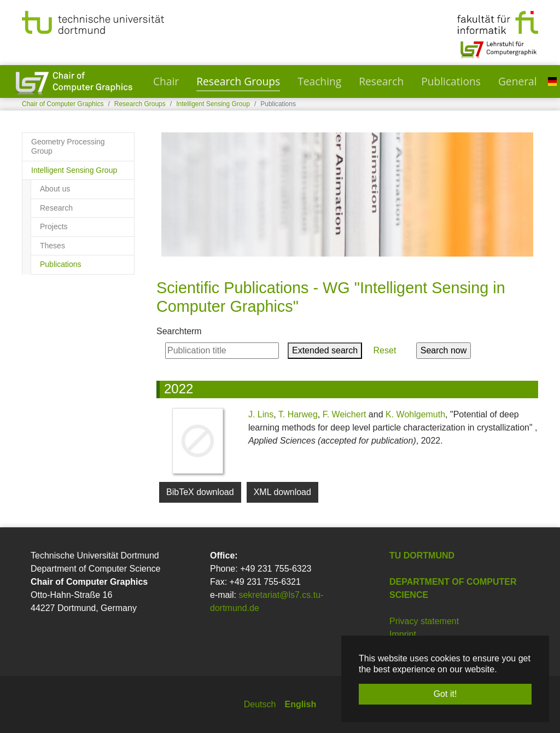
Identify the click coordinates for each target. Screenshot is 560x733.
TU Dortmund (422, 555)
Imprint (403, 634)
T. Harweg (298, 414)
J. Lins (261, 414)
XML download (282, 492)
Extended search (325, 350)
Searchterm (179, 331)
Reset (385, 350)
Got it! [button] (445, 694)
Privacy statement (424, 621)
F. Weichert (345, 414)
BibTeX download (200, 492)
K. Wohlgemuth (415, 414)
